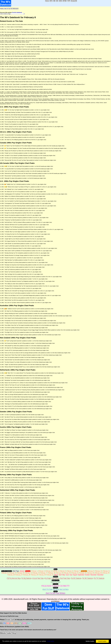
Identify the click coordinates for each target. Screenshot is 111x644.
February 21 (75, 573)
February (28, 571)
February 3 (49, 571)
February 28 (27, 575)
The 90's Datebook (17, 12)
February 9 (91, 571)
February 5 (63, 571)
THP (69, 1)
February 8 (84, 571)
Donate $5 (74, 1)
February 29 (34, 575)
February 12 (5, 573)
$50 (16, 623)
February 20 (67, 573)
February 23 (90, 573)
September (81, 575)
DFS (51, 1)
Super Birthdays (61, 593)
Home (47, 1)
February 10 (98, 571)
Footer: (56, 591)
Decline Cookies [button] (90, 641)
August (75, 575)
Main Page (16, 571)
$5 (4, 623)
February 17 (44, 573)
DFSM (65, 1)
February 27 (19, 575)
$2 (1, 623)
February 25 (106, 573)
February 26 (11, 575)
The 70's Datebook (99, 578)
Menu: (55, 569)
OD (57, 1)
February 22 (83, 573)
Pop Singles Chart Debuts (52, 578)
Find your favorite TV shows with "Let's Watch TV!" (55, 586)
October (87, 575)
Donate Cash (10, 620)
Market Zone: (55, 580)
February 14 (21, 573)
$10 (8, 623)
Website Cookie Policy (8, 633)
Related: (55, 577)
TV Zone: (55, 584)
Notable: (55, 588)
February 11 (106, 571)
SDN (60, 1)
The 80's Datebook (76, 578)
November (94, 575)
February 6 (70, 571)
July (71, 575)
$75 (20, 623)
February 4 (56, 571)
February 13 (13, 573)
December (100, 575)
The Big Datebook (26, 578)
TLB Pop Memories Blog (14, 578)
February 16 (36, 573)
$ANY (29, 623)
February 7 (77, 571)
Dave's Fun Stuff (55, 582)
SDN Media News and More (61, 590)
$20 (12, 623)
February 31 (50, 575)
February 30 (42, 575)
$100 (24, 623)
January (22, 571)
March (56, 575)
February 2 (42, 571)
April (60, 575)
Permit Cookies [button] (102, 641)
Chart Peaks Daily (65, 578)
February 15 (28, 573)
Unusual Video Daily (38, 578)
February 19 (59, 573)
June (67, 575)
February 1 (34, 571)
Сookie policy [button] (50, 641)
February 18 (52, 573)
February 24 (98, 573)
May (64, 575)
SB (54, 1)
